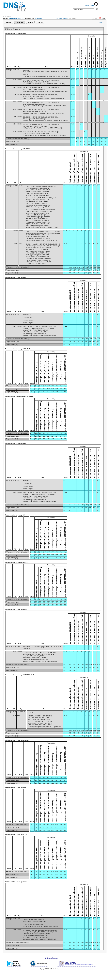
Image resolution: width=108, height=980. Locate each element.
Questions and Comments (51, 958)
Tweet (101, 22)
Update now (38, 18)
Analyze (40, 22)
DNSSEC (8, 22)
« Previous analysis (62, 18)
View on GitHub (91, 5)
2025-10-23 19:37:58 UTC (17, 18)
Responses (20, 22)
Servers (30, 22)
